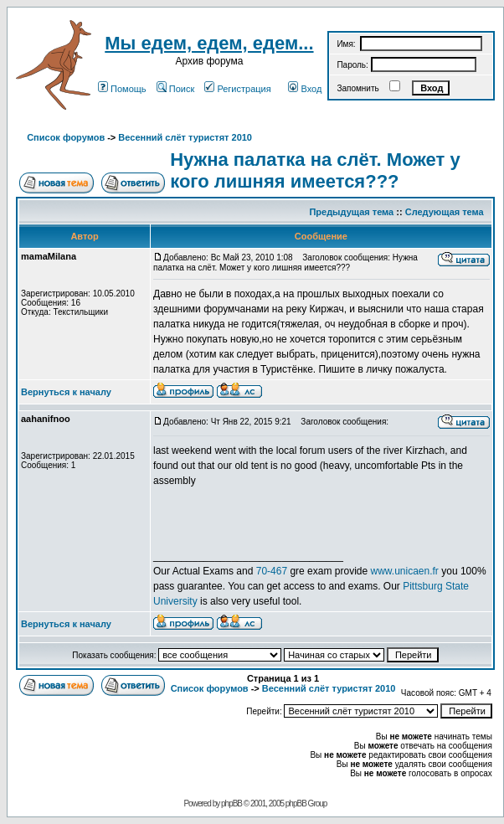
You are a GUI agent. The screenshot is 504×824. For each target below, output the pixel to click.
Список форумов (66, 137)
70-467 (272, 571)
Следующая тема (445, 212)
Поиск (175, 89)
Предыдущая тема (351, 212)
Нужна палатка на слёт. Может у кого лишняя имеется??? (315, 170)
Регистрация (237, 89)
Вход (305, 89)
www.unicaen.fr (405, 571)
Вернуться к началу (66, 392)
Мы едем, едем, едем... (209, 43)
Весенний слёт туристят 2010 (185, 137)
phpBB (231, 803)
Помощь (122, 89)
